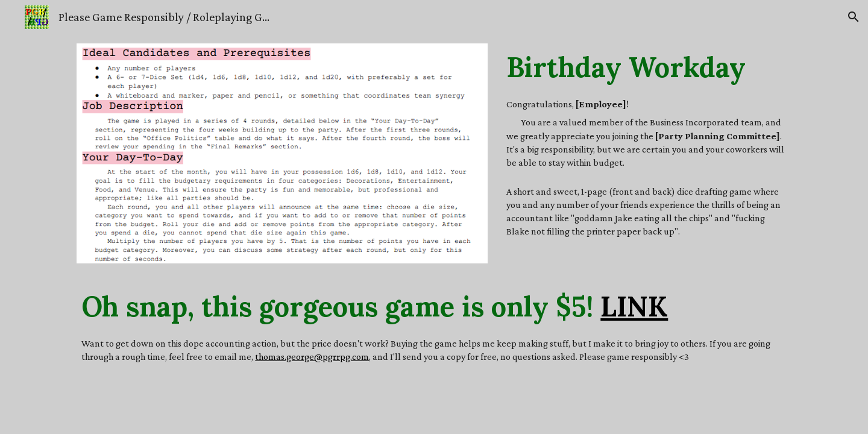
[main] (646, 67)
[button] (854, 17)
